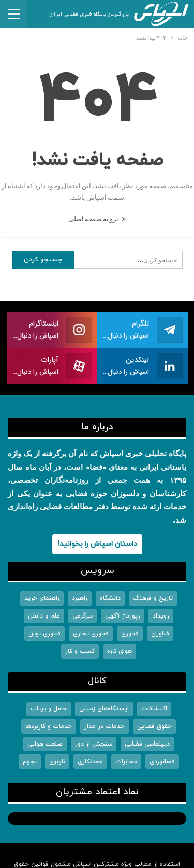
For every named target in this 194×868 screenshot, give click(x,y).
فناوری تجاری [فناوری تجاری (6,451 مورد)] (91, 634)
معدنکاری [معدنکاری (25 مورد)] (90, 762)
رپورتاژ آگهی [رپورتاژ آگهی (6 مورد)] (123, 616)
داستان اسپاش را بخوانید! (97, 544)
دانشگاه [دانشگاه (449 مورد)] (110, 598)
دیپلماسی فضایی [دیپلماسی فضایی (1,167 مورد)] (147, 744)
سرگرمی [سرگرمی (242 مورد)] (83, 616)
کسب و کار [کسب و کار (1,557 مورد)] (80, 651)
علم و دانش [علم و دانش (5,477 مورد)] (44, 616)
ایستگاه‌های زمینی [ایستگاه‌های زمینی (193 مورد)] (104, 709)
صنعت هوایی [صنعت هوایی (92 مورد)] (45, 744)
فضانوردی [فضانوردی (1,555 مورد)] (162, 762)
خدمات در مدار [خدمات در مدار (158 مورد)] (105, 726)
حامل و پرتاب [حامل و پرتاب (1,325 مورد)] (49, 709)
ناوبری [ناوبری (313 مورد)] (57, 762)
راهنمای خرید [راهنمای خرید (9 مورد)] (42, 598)
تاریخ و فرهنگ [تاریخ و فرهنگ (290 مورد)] (153, 598)
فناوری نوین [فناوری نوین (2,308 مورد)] (44, 634)
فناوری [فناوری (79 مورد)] (130, 634)
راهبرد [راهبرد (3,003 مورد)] (80, 598)
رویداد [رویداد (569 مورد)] (161, 616)
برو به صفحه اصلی (97, 219)
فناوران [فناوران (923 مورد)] (160, 634)
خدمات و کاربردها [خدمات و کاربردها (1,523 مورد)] (49, 726)
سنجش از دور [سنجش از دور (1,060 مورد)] (94, 744)
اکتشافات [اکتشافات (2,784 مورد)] (154, 709)
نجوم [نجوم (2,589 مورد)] (30, 762)
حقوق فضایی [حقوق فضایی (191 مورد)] (154, 726)
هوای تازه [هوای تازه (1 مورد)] (120, 651)
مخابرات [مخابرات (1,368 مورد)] (126, 762)
